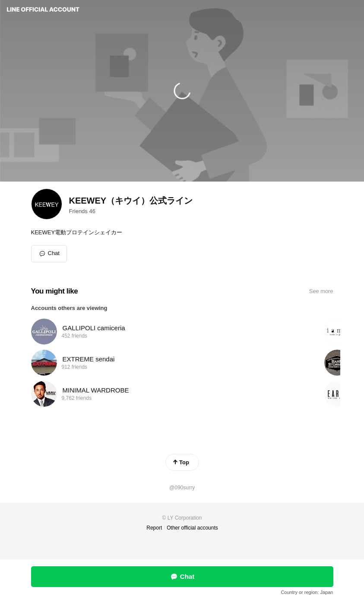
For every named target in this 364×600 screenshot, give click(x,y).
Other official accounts (192, 528)
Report (154, 528)
